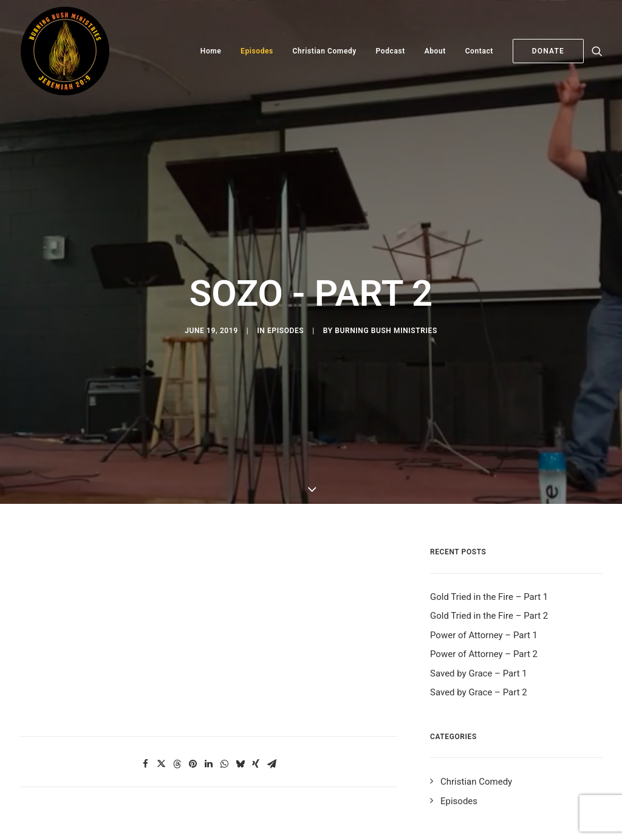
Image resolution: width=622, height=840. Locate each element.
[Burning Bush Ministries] (65, 51)
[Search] (597, 51)
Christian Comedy (325, 51)
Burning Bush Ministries (386, 311)
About (435, 51)
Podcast (391, 51)
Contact (479, 51)
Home (211, 51)
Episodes (257, 51)
